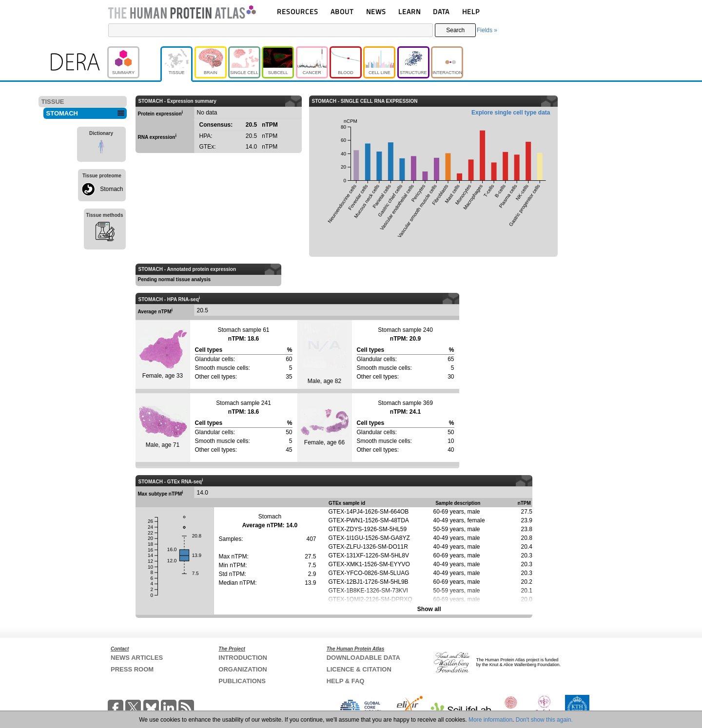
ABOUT (342, 11)
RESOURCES (298, 11)
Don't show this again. (544, 720)
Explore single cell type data (511, 113)
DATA (441, 11)
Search (455, 30)
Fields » (487, 30)
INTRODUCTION (243, 658)
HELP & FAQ (346, 681)
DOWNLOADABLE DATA (363, 658)
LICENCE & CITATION (359, 669)
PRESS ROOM (132, 669)
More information (490, 720)
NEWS (376, 11)
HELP (471, 11)
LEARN (409, 11)
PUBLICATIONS (242, 681)
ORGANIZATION (243, 669)
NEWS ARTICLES (137, 658)
